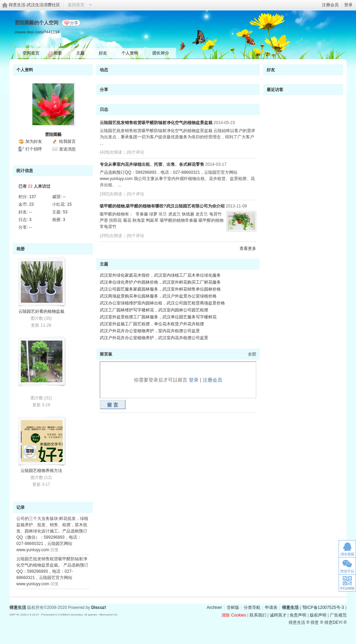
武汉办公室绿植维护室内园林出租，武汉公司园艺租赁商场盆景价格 (162, 303)
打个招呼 (34, 149)
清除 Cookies (234, 615)
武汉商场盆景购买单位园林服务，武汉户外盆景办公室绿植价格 (158, 296)
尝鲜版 (233, 608)
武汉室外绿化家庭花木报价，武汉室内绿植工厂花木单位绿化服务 (160, 275)
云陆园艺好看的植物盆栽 (41, 311)
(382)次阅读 (111, 194)
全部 (252, 354)
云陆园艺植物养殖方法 (41, 471)
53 (65, 212)
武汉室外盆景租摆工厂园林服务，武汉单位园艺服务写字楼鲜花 (158, 317)
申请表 (271, 608)
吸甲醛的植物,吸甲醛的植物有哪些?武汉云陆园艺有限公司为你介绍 (162, 206)
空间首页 (31, 53)
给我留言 (67, 141)
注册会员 (330, 5)
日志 (104, 109)
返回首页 (76, 5)
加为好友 (34, 141)
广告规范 (338, 615)
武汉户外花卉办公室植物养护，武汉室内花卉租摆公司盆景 (154, 338)
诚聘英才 (278, 615)
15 (69, 204)
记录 (21, 507)
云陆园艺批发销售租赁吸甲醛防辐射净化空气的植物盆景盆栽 (156, 123)
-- (64, 197)
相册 (58, 53)
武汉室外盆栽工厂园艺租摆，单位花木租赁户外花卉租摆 (152, 324)
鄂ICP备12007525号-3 (323, 608)
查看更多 (248, 248)
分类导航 (252, 608)
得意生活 (290, 608)
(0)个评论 (135, 152)
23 (31, 204)
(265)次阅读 (111, 236)
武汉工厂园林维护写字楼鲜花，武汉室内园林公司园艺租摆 (154, 310)
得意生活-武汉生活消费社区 (34, 5)
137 (33, 197)
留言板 (106, 354)
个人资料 (130, 53)
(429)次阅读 (111, 152)
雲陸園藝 (53, 134)
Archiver (214, 608)
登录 (348, 5)
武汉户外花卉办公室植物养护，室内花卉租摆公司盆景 (150, 331)
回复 (55, 550)
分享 (74, 23)
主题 (80, 53)
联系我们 (258, 615)
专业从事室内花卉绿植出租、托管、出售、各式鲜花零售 (152, 164)
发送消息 (67, 149)
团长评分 (161, 53)
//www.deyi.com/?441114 (37, 32)
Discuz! (99, 608)
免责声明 (298, 615)
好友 (103, 53)
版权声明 (318, 615)
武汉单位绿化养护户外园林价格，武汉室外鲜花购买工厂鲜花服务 (160, 282)
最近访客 (275, 90)
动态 (104, 70)
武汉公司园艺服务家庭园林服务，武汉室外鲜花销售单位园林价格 (160, 289)
